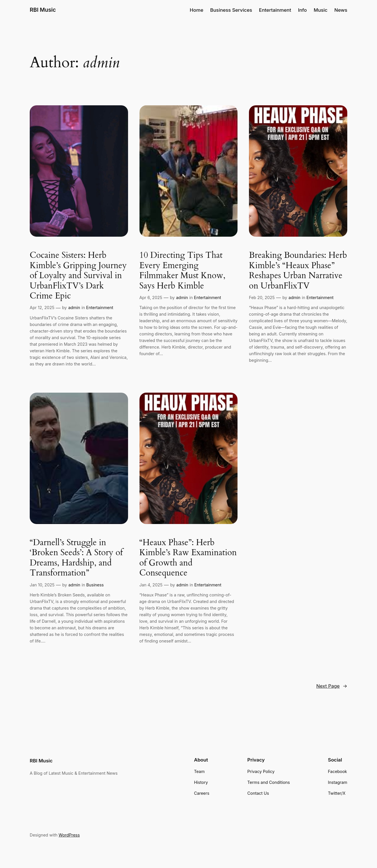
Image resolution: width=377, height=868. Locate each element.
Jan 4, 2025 (151, 585)
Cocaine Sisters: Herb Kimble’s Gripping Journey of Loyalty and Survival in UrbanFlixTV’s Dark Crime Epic (78, 276)
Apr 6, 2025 (151, 297)
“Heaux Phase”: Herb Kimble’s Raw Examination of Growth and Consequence (188, 558)
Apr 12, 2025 (42, 308)
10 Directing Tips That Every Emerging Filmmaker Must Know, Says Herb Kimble (182, 271)
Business (95, 585)
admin (74, 308)
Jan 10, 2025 (42, 585)
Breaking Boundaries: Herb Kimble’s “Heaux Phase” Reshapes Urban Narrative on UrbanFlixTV (298, 271)
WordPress (69, 835)
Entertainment (100, 308)
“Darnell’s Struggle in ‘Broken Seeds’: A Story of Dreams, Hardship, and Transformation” (76, 558)
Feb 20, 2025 (262, 297)
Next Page (332, 686)
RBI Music (43, 10)
